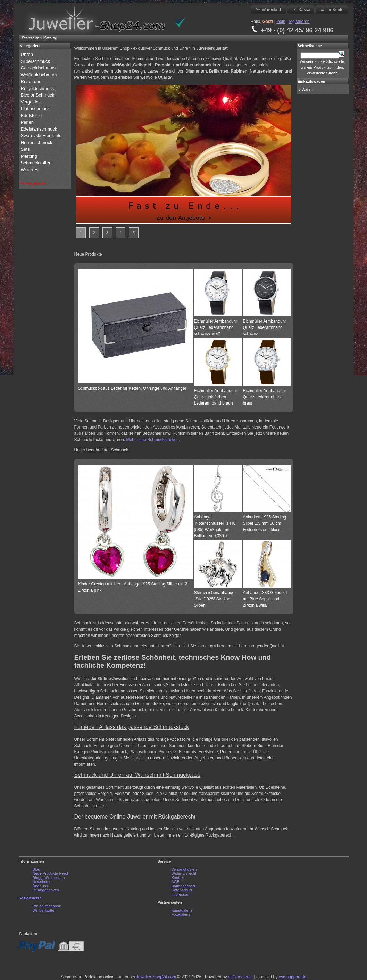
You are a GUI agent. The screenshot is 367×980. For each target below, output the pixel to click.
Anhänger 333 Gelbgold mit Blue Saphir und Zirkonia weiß (265, 599)
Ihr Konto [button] (332, 9)
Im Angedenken (46, 890)
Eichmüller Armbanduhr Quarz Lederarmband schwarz (265, 327)
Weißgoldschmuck (40, 75)
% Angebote (33, 183)
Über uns (40, 886)
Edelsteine (32, 115)
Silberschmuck (36, 61)
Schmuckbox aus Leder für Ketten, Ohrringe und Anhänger (132, 388)
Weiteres (30, 170)
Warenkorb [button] (269, 9)
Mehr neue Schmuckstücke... (153, 440)
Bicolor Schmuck (38, 95)
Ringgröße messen (49, 878)
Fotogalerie (181, 914)
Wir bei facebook (47, 906)
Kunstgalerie (182, 910)
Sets (25, 149)
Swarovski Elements (41, 136)
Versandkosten (184, 869)
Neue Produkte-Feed (50, 873)
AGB (176, 882)
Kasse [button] (301, 9)
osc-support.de (293, 977)
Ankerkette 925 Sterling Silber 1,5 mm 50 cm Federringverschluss (265, 523)
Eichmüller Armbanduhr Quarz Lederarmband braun (265, 397)
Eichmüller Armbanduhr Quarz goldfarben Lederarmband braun (216, 397)
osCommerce (240, 977)
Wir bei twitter (44, 910)
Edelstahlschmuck (39, 129)
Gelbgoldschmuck (39, 68)
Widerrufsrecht (184, 873)
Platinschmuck (36, 109)
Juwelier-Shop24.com (156, 977)
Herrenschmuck (37, 143)
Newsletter (42, 882)
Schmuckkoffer (36, 163)
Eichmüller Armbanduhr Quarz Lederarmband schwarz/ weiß (216, 327)
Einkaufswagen (311, 81)
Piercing (29, 156)
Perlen (28, 122)
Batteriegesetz (184, 886)
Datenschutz (182, 890)
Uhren (28, 54)
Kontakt (178, 878)
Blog (36, 869)
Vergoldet (31, 102)
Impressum (181, 894)
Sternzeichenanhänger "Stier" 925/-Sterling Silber (215, 599)
